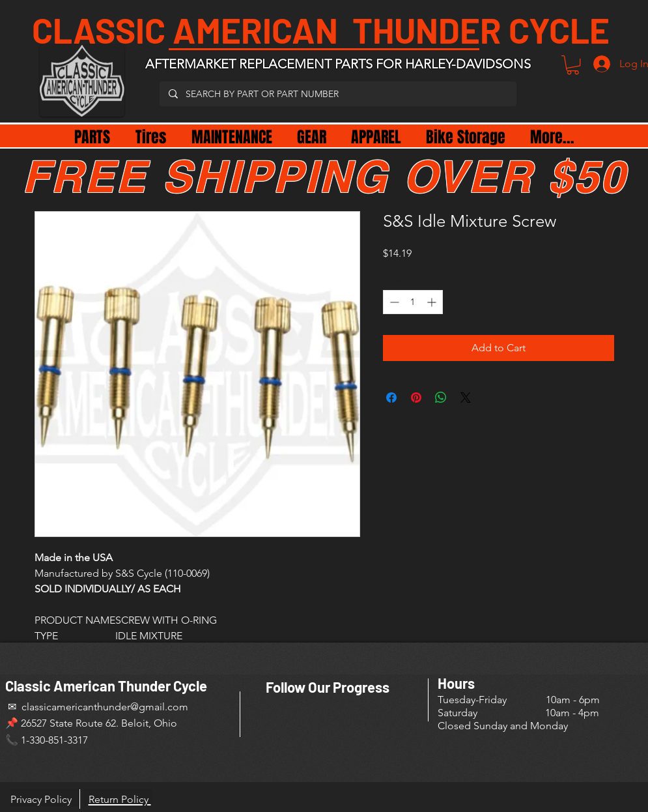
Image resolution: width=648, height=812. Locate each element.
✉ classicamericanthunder (68, 707)
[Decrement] (393, 302)
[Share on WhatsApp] (441, 398)
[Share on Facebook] (391, 398)
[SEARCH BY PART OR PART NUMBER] (337, 94)
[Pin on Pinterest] (416, 398)
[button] (573, 65)
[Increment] (433, 302)
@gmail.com (159, 707)
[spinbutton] (413, 302)
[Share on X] (466, 398)
